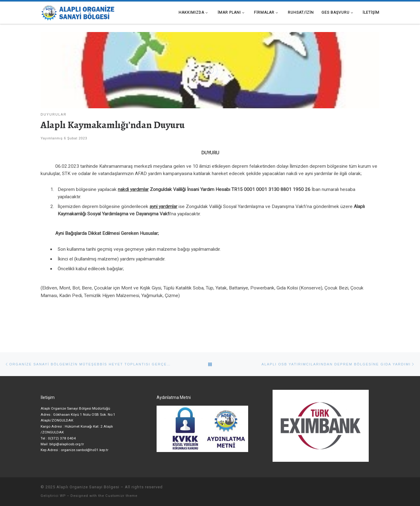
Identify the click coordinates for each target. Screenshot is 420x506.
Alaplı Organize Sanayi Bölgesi (88, 487)
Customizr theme (121, 496)
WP (63, 496)
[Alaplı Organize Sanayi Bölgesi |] (79, 11)
